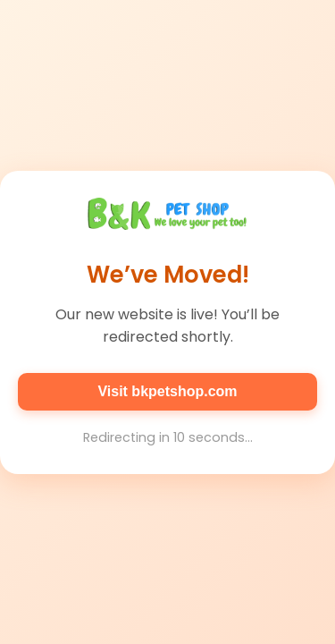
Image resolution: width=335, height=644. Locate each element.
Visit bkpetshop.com (167, 391)
